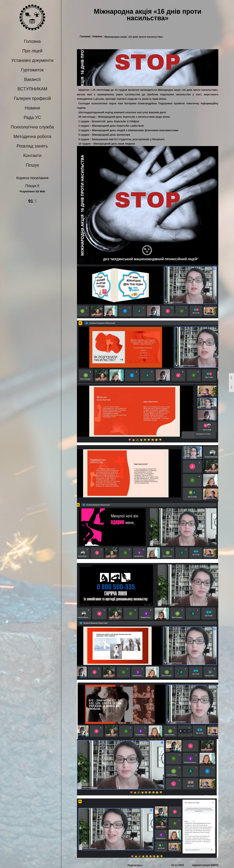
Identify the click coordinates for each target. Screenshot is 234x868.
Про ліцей (32, 51)
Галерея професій (32, 98)
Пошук (32, 165)
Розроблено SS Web (32, 192)
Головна (32, 41)
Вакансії (32, 79)
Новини (32, 108)
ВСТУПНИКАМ (32, 89)
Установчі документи (32, 60)
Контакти (32, 155)
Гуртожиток (32, 70)
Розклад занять (32, 146)
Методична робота (32, 136)
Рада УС (32, 117)
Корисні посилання (32, 178)
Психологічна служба (32, 127)
